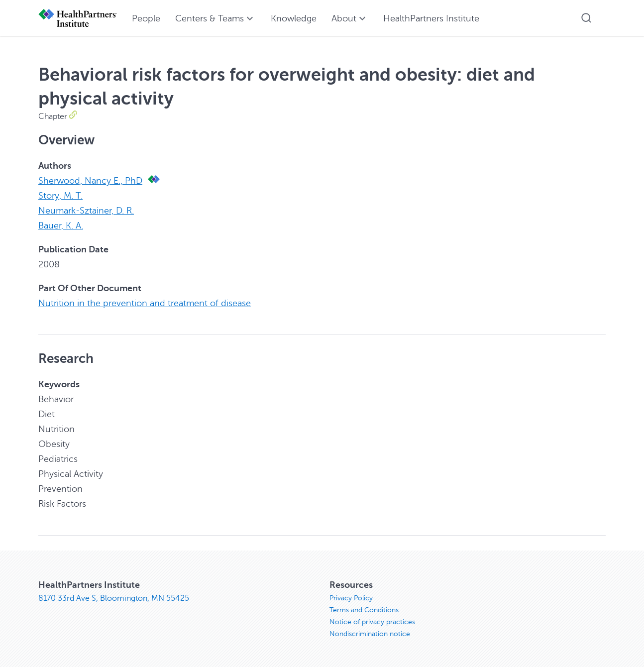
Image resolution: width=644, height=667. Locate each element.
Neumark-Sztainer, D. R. (86, 211)
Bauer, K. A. (61, 225)
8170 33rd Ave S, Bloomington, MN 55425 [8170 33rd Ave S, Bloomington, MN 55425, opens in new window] (114, 598)
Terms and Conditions (364, 610)
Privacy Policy (351, 598)
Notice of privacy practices (372, 622)
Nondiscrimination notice (370, 634)
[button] (586, 18)
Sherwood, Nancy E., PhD (90, 181)
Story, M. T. (60, 196)
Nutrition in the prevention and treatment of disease (145, 303)
